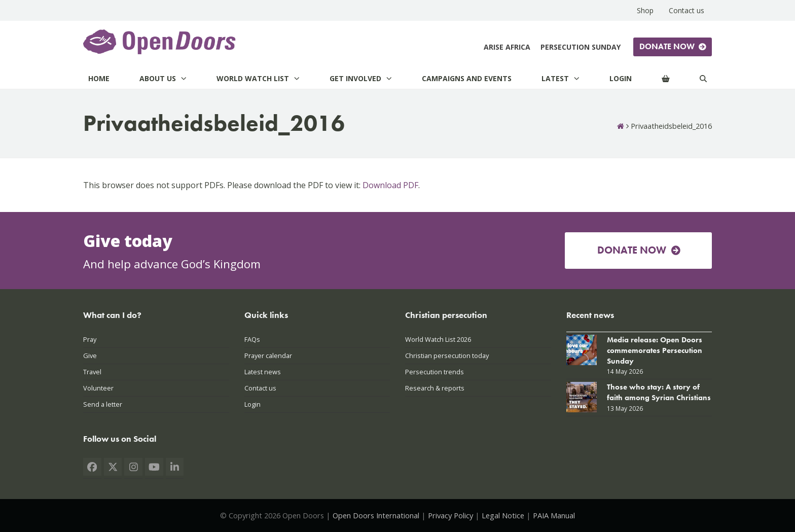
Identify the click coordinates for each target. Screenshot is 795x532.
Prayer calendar (268, 356)
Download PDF (390, 185)
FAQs (252, 339)
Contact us (260, 388)
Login (252, 404)
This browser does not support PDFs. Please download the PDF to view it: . (251, 185)
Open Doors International (376, 515)
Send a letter (103, 404)
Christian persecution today (447, 356)
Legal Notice (503, 515)
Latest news (263, 372)
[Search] (703, 78)
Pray (90, 339)
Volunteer (98, 388)
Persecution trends (435, 372)
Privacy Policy (450, 515)
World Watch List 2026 (438, 339)
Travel (92, 372)
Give (90, 356)
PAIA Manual (554, 515)
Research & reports (435, 388)
